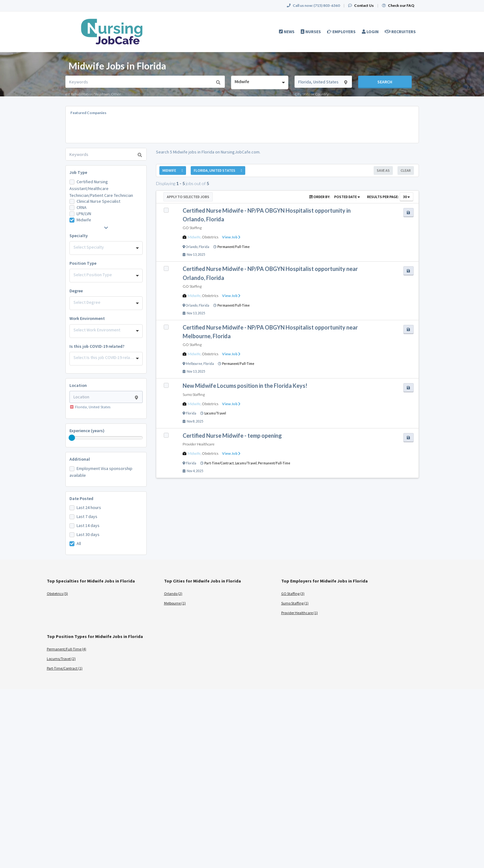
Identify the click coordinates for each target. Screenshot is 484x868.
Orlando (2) (173, 593)
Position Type (83, 263)
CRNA (82, 207)
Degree (76, 291)
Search (385, 82)
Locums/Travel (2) (61, 659)
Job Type (78, 172)
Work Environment (87, 318)
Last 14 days (88, 525)
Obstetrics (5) (57, 593)
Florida (204, 247)
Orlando (192, 247)
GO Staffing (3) (293, 593)
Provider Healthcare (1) (300, 613)
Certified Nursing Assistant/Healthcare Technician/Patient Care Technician (101, 188)
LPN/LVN (84, 214)
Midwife (84, 220)
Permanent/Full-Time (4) (67, 649)
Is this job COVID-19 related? (97, 346)
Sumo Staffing (194, 394)
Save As (383, 170)
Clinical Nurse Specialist (98, 201)
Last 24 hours (89, 507)
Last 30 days (88, 534)
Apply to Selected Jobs (188, 197)
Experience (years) (87, 431)
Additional (80, 459)
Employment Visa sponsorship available (101, 472)
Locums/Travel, (246, 463)
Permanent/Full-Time (233, 247)
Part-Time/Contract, (220, 463)
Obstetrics (210, 237)
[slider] (72, 438)
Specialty (79, 236)
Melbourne (194, 364)
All (79, 543)
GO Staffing (192, 228)
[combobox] (260, 82)
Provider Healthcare (199, 444)
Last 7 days (87, 516)
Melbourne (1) (175, 603)
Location (78, 385)
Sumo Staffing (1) (295, 603)
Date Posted (81, 498)
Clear (406, 170)
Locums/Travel (215, 413)
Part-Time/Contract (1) (65, 668)
